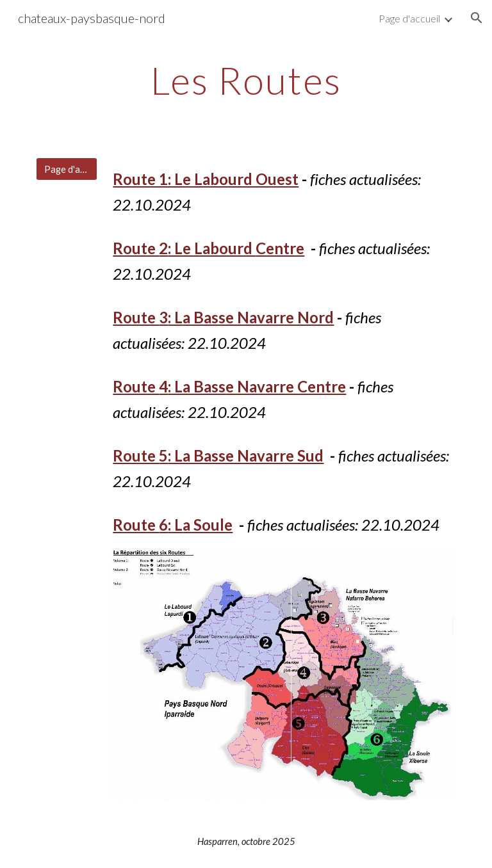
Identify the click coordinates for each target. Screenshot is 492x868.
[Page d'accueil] (66, 169)
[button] (477, 18)
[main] (246, 80)
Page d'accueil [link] (409, 18)
